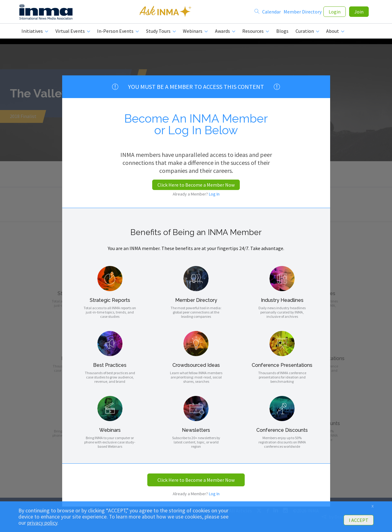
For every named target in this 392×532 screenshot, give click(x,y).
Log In (214, 194)
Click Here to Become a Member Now (196, 185)
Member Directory (303, 13)
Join (359, 13)
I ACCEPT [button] (359, 520)
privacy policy (42, 523)
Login (335, 13)
